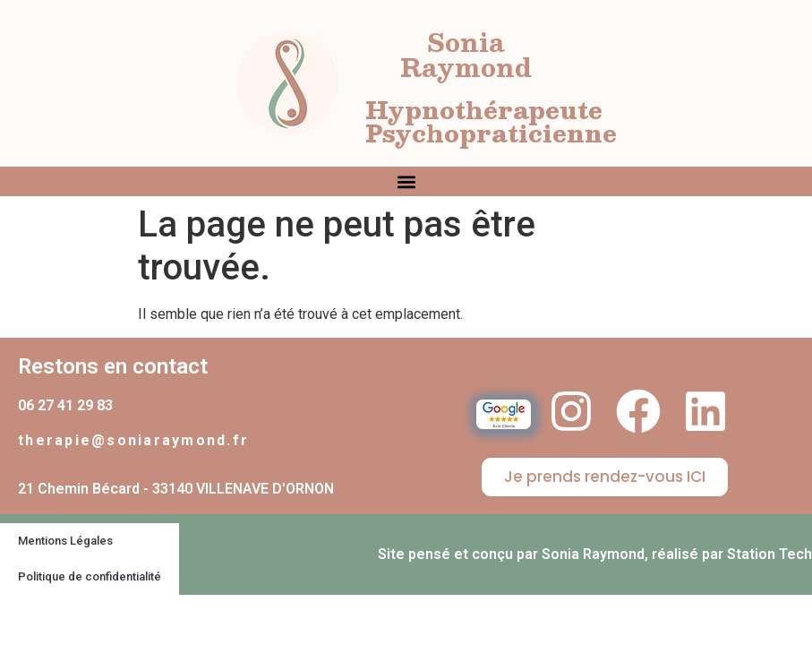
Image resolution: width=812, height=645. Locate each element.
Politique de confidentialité (90, 576)
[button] (406, 181)
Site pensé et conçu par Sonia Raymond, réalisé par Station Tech (595, 554)
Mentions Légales (65, 541)
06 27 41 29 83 (65, 405)
